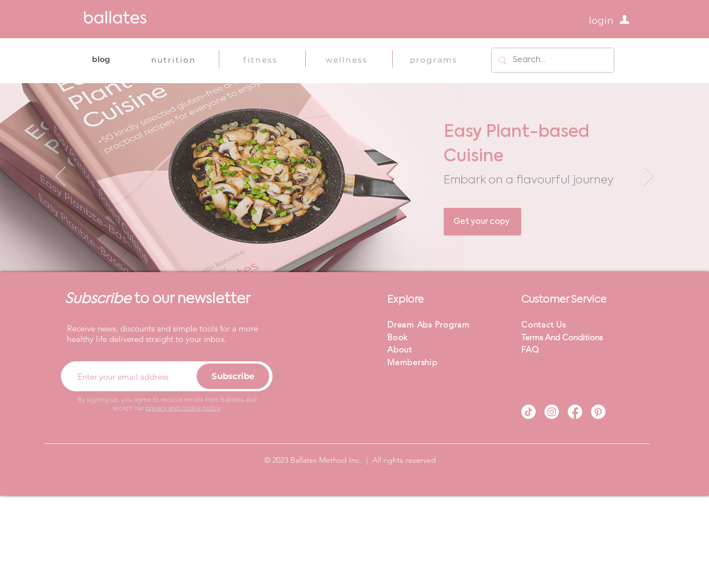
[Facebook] (575, 412)
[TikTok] (528, 412)
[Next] (649, 177)
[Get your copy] (482, 222)
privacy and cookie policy (183, 408)
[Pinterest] (598, 412)
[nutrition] (173, 60)
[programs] (434, 60)
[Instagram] (552, 412)
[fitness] (260, 60)
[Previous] (60, 177)
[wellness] (347, 60)
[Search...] (552, 60)
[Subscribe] (233, 376)
